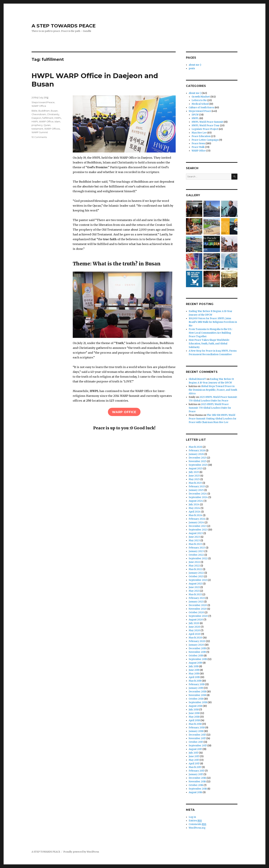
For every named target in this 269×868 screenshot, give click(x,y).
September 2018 (198, 702)
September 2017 (198, 746)
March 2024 (195, 515)
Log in (192, 817)
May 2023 (194, 540)
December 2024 (198, 494)
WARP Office (39, 106)
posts (192, 68)
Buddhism (44, 111)
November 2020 (198, 609)
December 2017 (197, 735)
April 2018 (194, 720)
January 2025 (196, 490)
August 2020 (196, 620)
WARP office (124, 412)
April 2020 (195, 634)
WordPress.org (197, 828)
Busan (54, 111)
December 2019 (197, 648)
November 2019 (197, 652)
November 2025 (198, 461)
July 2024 (194, 505)
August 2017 (195, 749)
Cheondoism (39, 114)
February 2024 (197, 519)
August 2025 (196, 469)
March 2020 (195, 638)
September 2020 (198, 616)
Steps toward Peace (43, 102)
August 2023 (196, 533)
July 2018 (194, 710)
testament (37, 129)
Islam (57, 121)
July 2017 (194, 753)
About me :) (195, 93)
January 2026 (196, 454)
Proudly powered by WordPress (81, 852)
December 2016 (197, 778)
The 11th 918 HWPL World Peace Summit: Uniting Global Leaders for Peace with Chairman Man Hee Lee (213, 419)
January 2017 (196, 774)
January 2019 (196, 688)
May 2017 (194, 760)
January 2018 (196, 731)
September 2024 (198, 497)
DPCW (195, 115)
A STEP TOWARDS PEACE (64, 26)
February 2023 (197, 548)
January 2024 (196, 522)
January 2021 (196, 602)
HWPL (58, 118)
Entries (195, 821)
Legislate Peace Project (205, 129)
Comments (197, 824)
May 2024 (194, 508)
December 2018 (197, 692)
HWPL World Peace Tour (206, 126)
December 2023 (198, 526)
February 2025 (197, 487)
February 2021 (197, 598)
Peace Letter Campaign (205, 140)
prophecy (37, 125)
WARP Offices (52, 129)
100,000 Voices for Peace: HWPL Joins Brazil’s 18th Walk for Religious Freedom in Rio (213, 322)
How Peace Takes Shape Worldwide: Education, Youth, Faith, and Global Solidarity (209, 344)
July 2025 (194, 472)
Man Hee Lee (199, 133)
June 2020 (194, 627)
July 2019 (194, 666)
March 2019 (195, 681)
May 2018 (194, 717)
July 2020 (194, 623)
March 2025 (195, 483)
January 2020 (196, 645)
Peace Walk (198, 147)
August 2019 (195, 663)
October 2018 (196, 699)
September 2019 (198, 659)
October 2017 (196, 742)
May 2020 (194, 630)
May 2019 (194, 674)
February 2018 (197, 728)
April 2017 (194, 764)
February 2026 (197, 451)
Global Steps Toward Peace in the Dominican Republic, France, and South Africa (213, 390)
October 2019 (196, 656)
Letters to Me (199, 100)
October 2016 (196, 785)
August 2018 (195, 706)
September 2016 (198, 789)
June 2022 (194, 562)
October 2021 (196, 576)
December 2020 (198, 605)
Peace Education (201, 136)
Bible (34, 111)
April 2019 (194, 677)
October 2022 (196, 555)
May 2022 (194, 566)
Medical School (200, 104)
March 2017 (195, 767)
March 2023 (195, 544)
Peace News (198, 143)
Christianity (53, 114)
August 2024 (196, 501)
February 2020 (197, 641)
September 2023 (198, 530)
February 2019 (197, 684)
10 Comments (39, 137)
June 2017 (194, 756)
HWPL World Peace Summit (207, 122)
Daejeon (36, 118)
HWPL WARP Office (43, 121)
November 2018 (197, 695)
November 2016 (197, 782)
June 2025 (194, 476)
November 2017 (197, 738)
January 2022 (196, 573)
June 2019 (194, 670)
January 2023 (196, 551)
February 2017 (197, 771)
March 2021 (195, 594)
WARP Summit (40, 132)
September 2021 (198, 580)
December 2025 (198, 458)
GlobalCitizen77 (197, 379)
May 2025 (194, 479)
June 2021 (194, 587)
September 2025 (198, 465)
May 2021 (194, 591)
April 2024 (195, 512)
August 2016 (195, 792)
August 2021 (196, 584)
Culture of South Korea (201, 108)
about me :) (195, 65)
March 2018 (195, 724)
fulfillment (48, 118)
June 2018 (194, 713)
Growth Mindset (201, 97)
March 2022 (195, 569)
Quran (47, 125)
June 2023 (194, 537)
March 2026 (195, 447)
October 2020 (196, 612)
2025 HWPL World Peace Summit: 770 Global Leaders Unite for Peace (210, 408)
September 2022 (198, 558)
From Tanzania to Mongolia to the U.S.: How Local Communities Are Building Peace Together (210, 333)
